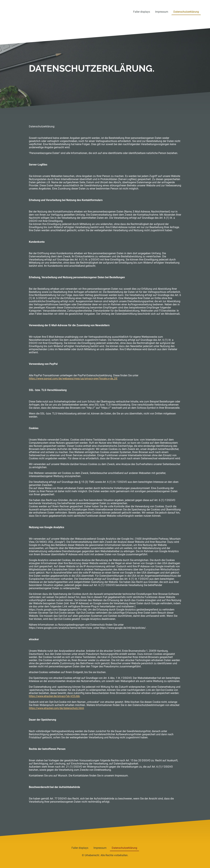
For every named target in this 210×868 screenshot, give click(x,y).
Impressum (162, 12)
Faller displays (142, 12)
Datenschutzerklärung (186, 12)
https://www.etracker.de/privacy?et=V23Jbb (54, 696)
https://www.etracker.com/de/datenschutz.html (56, 708)
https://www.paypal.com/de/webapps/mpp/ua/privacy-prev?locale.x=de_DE (73, 379)
